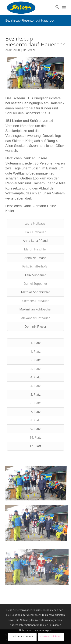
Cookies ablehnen (51, 637)
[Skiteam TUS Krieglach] (29, 8)
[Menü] (64, 8)
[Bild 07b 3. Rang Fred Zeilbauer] (37, 594)
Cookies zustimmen (22, 637)
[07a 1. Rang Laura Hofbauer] (36, 73)
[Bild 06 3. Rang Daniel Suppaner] (37, 520)
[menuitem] (55, 8)
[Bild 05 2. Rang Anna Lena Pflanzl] (37, 557)
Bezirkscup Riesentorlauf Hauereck (30, 20)
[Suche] (55, 8)
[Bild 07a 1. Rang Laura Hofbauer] (37, 483)
